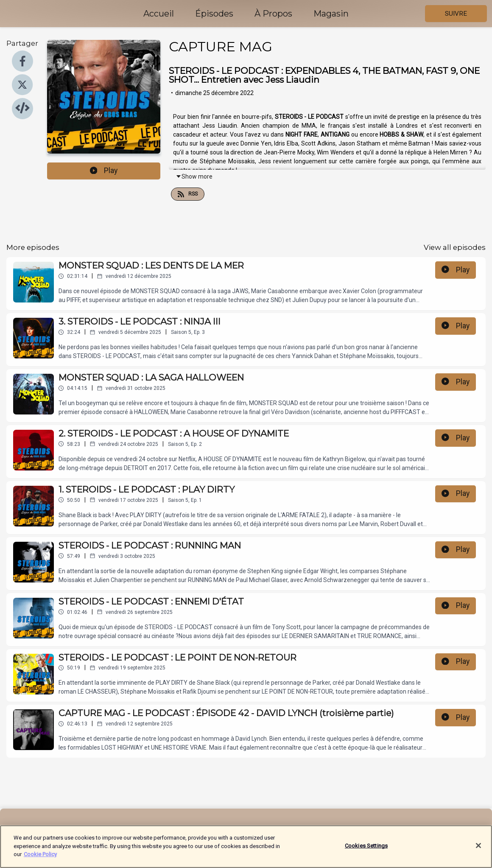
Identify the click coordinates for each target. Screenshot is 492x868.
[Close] (478, 851)
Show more (194, 176)
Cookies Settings (366, 851)
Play (104, 171)
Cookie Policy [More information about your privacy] (40, 859)
